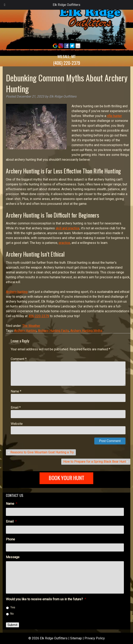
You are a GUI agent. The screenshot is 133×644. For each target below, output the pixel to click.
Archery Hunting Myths (86, 331)
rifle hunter (114, 116)
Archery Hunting (25, 331)
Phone (10, 539)
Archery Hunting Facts (53, 331)
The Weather (31, 326)
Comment (19, 359)
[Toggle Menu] (5, 5)
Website (17, 424)
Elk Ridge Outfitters (66, 5)
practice (64, 243)
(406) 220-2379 (67, 63)
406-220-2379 (39, 316)
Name (16, 391)
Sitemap (76, 638)
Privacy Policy (95, 638)
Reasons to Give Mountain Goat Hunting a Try (42, 452)
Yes (13, 607)
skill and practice (68, 228)
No (12, 614)
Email (16, 408)
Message (13, 557)
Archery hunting (17, 292)
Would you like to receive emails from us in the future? (46, 599)
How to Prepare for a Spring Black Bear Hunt (95, 462)
